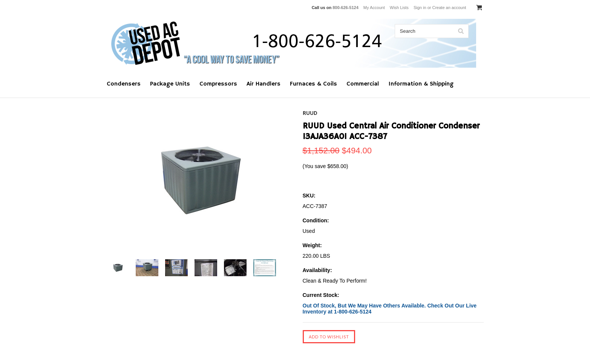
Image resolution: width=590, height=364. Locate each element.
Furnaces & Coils (313, 84)
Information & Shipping (421, 84)
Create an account (449, 8)
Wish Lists (399, 8)
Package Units (170, 84)
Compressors (218, 84)
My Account (374, 8)
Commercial (363, 84)
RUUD (310, 113)
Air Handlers (264, 84)
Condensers (124, 84)
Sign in (420, 8)
